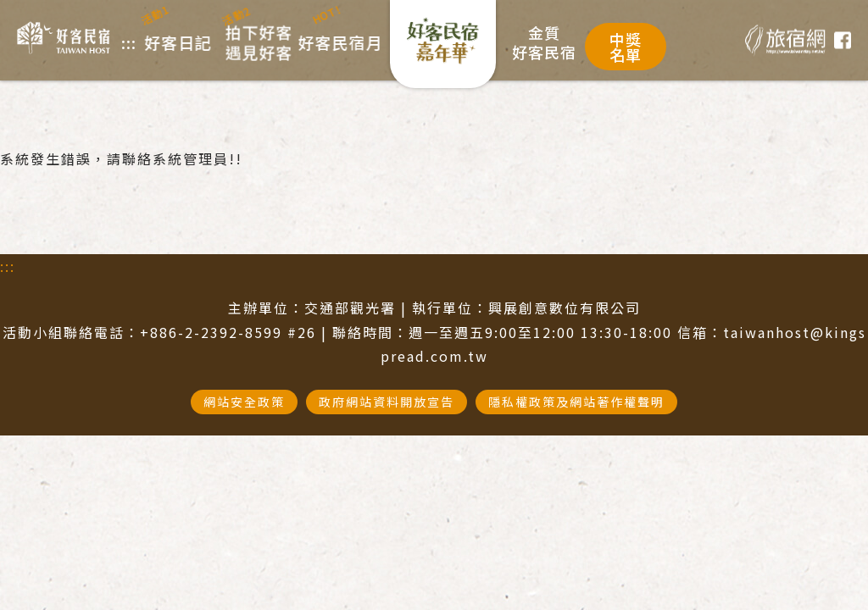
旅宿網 (785, 40)
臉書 (843, 41)
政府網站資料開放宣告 (387, 402)
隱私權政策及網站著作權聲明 (576, 402)
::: (8, 266)
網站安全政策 (244, 402)
